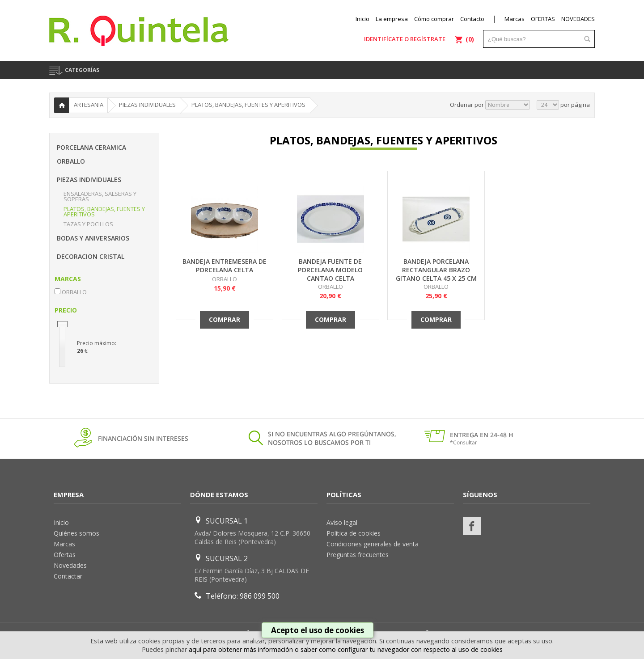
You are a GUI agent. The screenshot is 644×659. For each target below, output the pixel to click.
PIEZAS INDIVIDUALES (89, 180)
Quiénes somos (76, 533)
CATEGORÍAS (82, 70)
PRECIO (66, 310)
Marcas (515, 19)
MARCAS (68, 279)
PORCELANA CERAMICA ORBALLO (91, 154)
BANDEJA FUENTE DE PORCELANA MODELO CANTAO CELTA (330, 270)
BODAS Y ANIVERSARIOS (93, 238)
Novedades (70, 565)
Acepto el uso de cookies (318, 630)
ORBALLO (225, 279)
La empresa (392, 19)
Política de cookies (354, 533)
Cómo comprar (434, 19)
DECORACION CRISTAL (91, 256)
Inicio (362, 19)
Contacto (472, 19)
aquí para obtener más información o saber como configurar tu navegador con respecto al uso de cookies (346, 649)
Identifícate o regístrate (405, 39)
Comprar (225, 319)
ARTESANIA (89, 105)
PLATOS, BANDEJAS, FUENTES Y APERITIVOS (104, 211)
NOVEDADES (578, 19)
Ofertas (65, 555)
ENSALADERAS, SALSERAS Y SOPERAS (100, 196)
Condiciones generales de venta (373, 544)
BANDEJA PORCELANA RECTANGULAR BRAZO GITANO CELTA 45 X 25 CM (436, 270)
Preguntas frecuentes (358, 555)
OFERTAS (543, 19)
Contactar (68, 576)
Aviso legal (342, 522)
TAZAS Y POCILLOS (88, 224)
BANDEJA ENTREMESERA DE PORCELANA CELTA (225, 266)
